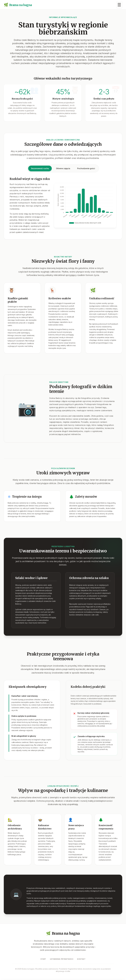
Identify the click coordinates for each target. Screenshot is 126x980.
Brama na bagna (18, 5)
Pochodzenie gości (86, 171)
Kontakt (81, 959)
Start (43, 959)
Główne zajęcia (63, 171)
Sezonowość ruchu (40, 171)
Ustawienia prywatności (62, 959)
